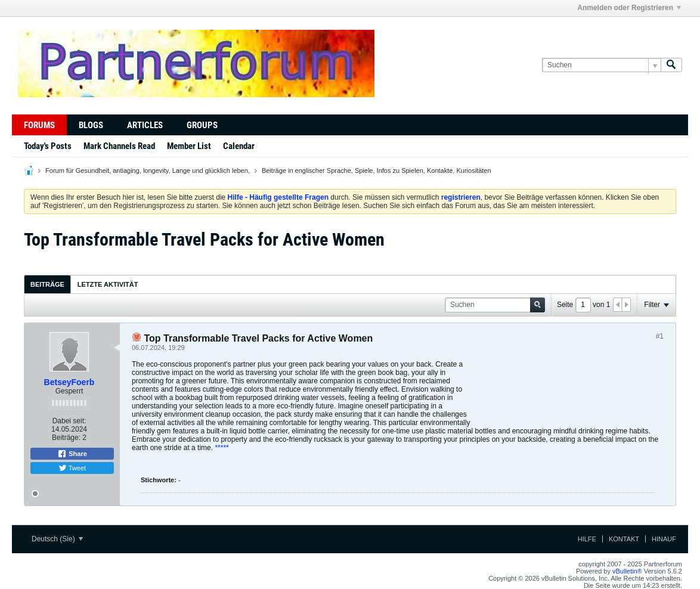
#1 (660, 336)
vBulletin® (627, 571)
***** (222, 448)
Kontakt (624, 539)
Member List (189, 146)
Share (72, 454)
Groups (202, 125)
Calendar (239, 146)
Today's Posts (48, 146)
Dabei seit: (69, 421)
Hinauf (664, 539)
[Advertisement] (568, 390)
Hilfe (587, 539)
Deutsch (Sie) (57, 539)
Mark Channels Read (119, 146)
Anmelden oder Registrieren (629, 8)
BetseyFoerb (69, 382)
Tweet (72, 468)
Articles (145, 125)
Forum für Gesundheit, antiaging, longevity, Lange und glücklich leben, (148, 170)
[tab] (47, 284)
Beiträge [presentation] (47, 284)
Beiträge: (66, 438)
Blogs (91, 125)
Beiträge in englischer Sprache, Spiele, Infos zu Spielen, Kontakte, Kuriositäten (377, 170)
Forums (39, 125)
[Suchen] (601, 65)
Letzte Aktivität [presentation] (108, 284)
